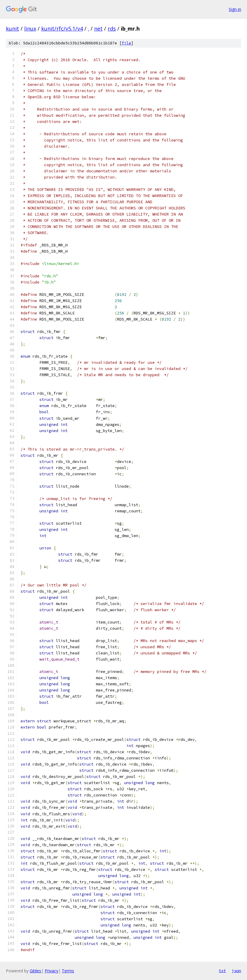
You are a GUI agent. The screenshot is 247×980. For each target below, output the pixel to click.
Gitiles (35, 971)
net (98, 29)
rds (112, 29)
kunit (12, 29)
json (236, 971)
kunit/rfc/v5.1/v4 (62, 29)
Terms (68, 971)
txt (222, 971)
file (126, 43)
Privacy (51, 971)
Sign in (235, 9)
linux (30, 29)
